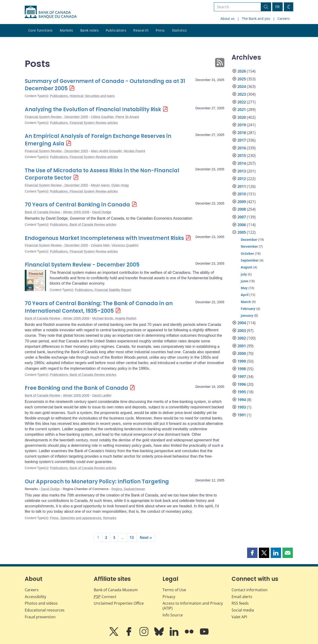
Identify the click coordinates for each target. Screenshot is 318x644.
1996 (242, 384)
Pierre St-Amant (127, 117)
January (247, 315)
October (247, 253)
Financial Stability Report (113, 290)
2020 (242, 117)
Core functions (41, 30)
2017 (242, 140)
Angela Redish (126, 318)
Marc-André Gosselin (106, 151)
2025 (242, 79)
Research (141, 30)
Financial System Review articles (94, 123)
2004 (242, 323)
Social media (243, 610)
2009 (242, 202)
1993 (242, 407)
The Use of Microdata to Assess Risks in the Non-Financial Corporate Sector (102, 174)
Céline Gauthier (102, 117)
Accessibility (35, 597)
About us (228, 18)
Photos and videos (41, 603)
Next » (146, 537)
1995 (242, 392)
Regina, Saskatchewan (128, 489)
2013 (242, 171)
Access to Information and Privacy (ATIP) (193, 606)
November (249, 246)
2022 (242, 102)
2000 (242, 353)
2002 (242, 338)
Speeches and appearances (81, 518)
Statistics (179, 30)
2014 (242, 163)
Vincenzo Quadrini (125, 245)
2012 (242, 179)
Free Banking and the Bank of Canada (76, 388)
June (244, 281)
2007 (242, 217)
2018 (242, 133)
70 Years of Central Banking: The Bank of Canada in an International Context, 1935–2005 (99, 307)
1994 (242, 400)
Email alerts (242, 597)
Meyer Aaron (100, 185)
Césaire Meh (100, 245)
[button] (252, 553)
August (247, 267)
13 (132, 537)
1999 (242, 361)
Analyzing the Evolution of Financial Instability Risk (93, 109)
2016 (242, 148)
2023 (242, 94)
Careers (284, 18)
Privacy (169, 597)
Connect (105, 597)
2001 (242, 346)
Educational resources (45, 610)
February (248, 309)
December (249, 240)
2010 (242, 194)
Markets (67, 30)
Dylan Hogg (120, 185)
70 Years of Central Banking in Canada (77, 205)
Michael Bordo (103, 318)
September (250, 260)
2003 (242, 331)
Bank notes (90, 30)
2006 (242, 225)
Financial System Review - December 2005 (56, 117)
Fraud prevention (40, 617)
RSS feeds (240, 603)
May (244, 288)
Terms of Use (174, 590)
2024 (242, 86)
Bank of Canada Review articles (93, 225)
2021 (242, 110)
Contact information (250, 590)
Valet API (239, 617)
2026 (242, 71)
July (244, 274)
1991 (242, 415)
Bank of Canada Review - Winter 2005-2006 (57, 212)
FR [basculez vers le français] (277, 7)
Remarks (110, 518)
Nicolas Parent (134, 151)
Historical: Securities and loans (92, 96)
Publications (116, 30)
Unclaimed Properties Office (119, 603)
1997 (242, 377)
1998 (242, 369)
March (246, 302)
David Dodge (102, 212)
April (245, 295)
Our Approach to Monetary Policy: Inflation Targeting (97, 482)
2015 (242, 156)
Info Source (173, 615)
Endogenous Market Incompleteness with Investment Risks (104, 238)
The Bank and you (256, 18)
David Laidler (102, 395)
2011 (242, 186)
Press (160, 30)
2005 (242, 232)
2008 (242, 209)
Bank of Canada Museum (116, 590)
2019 (242, 125)
